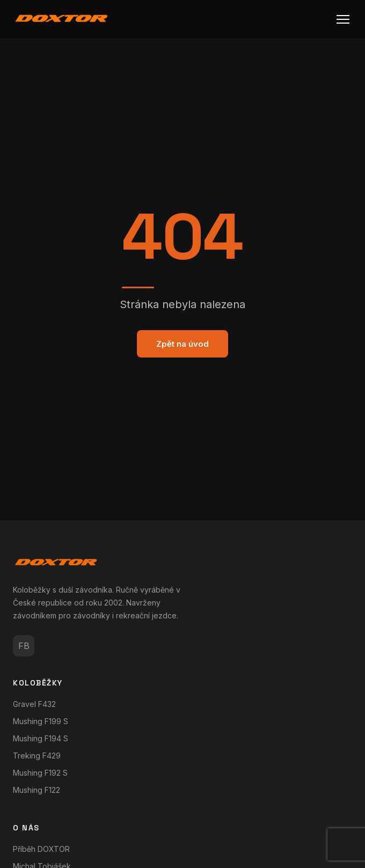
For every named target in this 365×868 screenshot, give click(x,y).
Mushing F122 (36, 790)
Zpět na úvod (182, 344)
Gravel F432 (34, 704)
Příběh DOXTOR (41, 849)
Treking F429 (37, 756)
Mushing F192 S (40, 773)
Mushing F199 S (41, 721)
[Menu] (343, 19)
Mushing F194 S (41, 738)
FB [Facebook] (24, 646)
